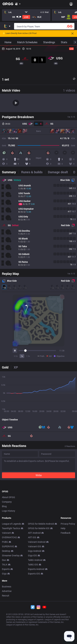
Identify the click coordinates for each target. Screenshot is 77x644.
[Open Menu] (71, 4)
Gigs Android (35, 628)
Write (39, 475)
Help (63, 605)
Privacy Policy (68, 601)
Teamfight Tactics (11, 605)
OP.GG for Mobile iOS (39, 605)
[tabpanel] (38, 222)
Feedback (66, 610)
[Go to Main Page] (8, 4)
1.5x (28, 356)
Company (7, 579)
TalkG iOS (33, 641)
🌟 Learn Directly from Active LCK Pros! (20, 33)
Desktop (6, 628)
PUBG (5, 619)
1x (22, 356)
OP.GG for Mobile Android (41, 601)
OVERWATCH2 (9, 614)
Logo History (8, 588)
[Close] (72, 33)
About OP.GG (8, 574)
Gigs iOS (32, 632)
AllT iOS (32, 614)
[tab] (10, 172)
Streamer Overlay (11, 632)
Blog (4, 583)
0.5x (16, 356)
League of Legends (11, 601)
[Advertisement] (38, 523)
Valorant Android (37, 619)
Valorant (6, 610)
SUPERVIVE (8, 623)
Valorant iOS (35, 623)
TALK (5, 641)
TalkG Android (35, 637)
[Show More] (18, 4)
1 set (5, 79)
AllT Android (34, 610)
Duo (4, 637)
